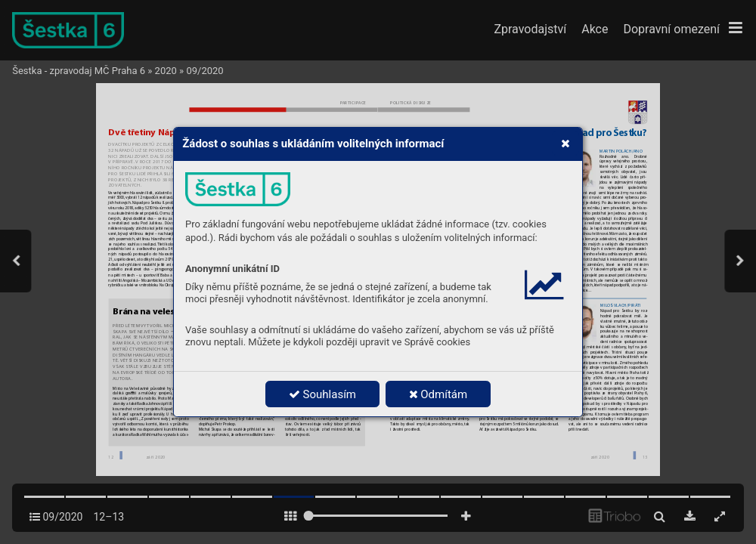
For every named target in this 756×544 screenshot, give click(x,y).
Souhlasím (322, 394)
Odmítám (438, 394)
